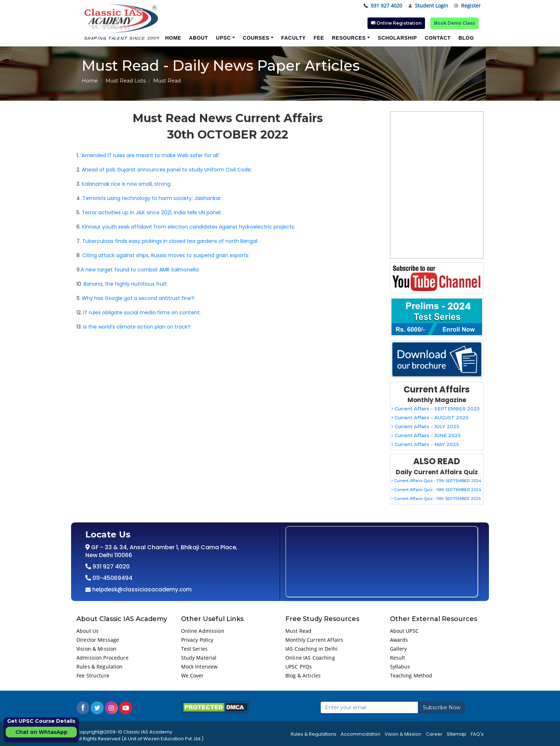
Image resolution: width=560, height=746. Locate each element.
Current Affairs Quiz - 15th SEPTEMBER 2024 (436, 499)
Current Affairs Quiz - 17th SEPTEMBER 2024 (436, 481)
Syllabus (400, 667)
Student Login (428, 6)
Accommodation (361, 734)
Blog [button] (466, 38)
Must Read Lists (126, 81)
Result (398, 658)
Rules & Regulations (314, 734)
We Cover (192, 675)
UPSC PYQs (299, 667)
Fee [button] (319, 38)
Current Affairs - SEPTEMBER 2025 (436, 409)
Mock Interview (199, 667)
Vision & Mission (96, 649)
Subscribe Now (442, 707)
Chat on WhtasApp (41, 732)
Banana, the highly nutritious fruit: (126, 284)
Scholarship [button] (397, 38)
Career (434, 734)
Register (467, 6)
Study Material (199, 658)
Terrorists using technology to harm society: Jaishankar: (152, 198)
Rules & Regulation (100, 667)
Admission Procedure (102, 658)
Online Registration (396, 23)
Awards (399, 640)
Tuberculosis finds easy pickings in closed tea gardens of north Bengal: (170, 241)
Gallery (399, 649)
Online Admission (203, 631)
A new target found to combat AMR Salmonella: (140, 270)
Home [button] (173, 38)
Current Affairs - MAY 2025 (425, 444)
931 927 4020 (383, 6)
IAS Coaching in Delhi (311, 649)
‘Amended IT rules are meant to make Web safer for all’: (150, 155)
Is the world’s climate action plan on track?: (137, 327)
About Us (87, 631)
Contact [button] (437, 38)
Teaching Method (411, 675)
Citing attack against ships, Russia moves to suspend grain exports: (166, 255)
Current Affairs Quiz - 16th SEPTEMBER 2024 (436, 490)
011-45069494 (112, 578)
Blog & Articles (303, 675)
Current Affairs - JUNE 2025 (426, 435)
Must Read (298, 631)
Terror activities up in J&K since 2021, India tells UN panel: (152, 212)
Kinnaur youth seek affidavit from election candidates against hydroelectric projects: (189, 227)
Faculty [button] (294, 38)
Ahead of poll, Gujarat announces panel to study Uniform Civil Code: (167, 170)
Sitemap (457, 734)
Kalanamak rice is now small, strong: (127, 184)
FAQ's (477, 734)
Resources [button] (349, 38)
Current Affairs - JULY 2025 (425, 426)
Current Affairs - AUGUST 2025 (430, 417)
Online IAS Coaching (310, 658)
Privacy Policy (197, 640)
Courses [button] (256, 38)
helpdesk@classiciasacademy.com (141, 589)
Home (90, 81)
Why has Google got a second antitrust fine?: (138, 298)
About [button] (198, 38)
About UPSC (404, 631)
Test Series (194, 649)
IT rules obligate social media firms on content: (142, 312)
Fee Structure (93, 675)
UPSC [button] (224, 38)
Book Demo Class (454, 23)
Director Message (98, 640)
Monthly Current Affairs (314, 640)
